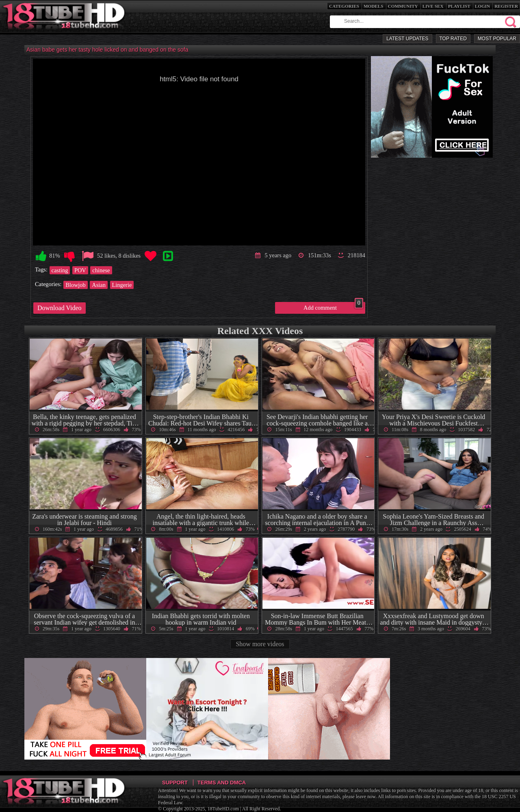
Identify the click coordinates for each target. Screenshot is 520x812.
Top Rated (453, 39)
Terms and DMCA (222, 783)
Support (175, 783)
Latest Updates (407, 39)
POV (80, 270)
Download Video (60, 308)
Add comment (333, 306)
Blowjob (76, 285)
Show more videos (260, 644)
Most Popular (497, 39)
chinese (101, 270)
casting (60, 270)
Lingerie (122, 285)
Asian (99, 285)
